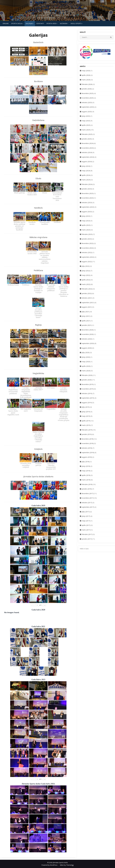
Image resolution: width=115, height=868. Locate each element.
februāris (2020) (87, 375)
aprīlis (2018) (86, 475)
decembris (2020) (88, 330)
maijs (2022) (86, 275)
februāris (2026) (87, 84)
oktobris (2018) (87, 448)
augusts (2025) (87, 112)
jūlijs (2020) (86, 352)
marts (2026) (86, 80)
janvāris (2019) (87, 434)
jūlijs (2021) (86, 312)
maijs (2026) (86, 71)
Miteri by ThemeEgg (67, 865)
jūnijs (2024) (86, 166)
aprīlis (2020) (86, 366)
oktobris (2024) (87, 152)
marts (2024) (86, 180)
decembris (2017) (88, 493)
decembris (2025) (88, 93)
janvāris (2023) (87, 239)
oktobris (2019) (87, 393)
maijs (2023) (86, 221)
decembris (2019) (88, 384)
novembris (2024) (88, 148)
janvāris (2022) (87, 293)
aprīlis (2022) (86, 280)
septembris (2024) (88, 157)
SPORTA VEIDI (51, 23)
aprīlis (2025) (86, 125)
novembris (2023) (88, 198)
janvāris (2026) (87, 89)
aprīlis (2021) (86, 321)
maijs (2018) (86, 471)
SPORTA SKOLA (17, 23)
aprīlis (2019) (86, 421)
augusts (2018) (87, 457)
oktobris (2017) (87, 503)
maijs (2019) (86, 416)
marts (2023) (86, 230)
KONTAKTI (40, 23)
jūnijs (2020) (86, 357)
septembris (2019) (88, 398)
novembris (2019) (88, 389)
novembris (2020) (88, 334)
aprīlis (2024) (86, 175)
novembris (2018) (88, 443)
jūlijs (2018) (86, 462)
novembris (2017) (88, 498)
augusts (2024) (87, 162)
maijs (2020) (86, 362)
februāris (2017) (87, 534)
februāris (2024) (87, 184)
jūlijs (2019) (86, 407)
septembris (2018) (88, 452)
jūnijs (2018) (86, 466)
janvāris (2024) (87, 189)
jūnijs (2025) (86, 116)
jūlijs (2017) (86, 512)
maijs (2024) (86, 171)
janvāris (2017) (87, 539)
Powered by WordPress (49, 865)
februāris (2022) (87, 289)
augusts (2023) (87, 212)
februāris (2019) (87, 430)
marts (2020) (86, 371)
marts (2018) (86, 480)
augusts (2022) (87, 262)
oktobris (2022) (87, 252)
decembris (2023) (88, 193)
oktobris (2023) (87, 202)
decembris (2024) (88, 143)
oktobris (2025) (87, 102)
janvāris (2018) (87, 489)
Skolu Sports (76, 23)
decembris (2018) (88, 439)
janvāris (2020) (87, 380)
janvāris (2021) (87, 325)
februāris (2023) (87, 234)
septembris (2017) (88, 507)
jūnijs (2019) (86, 412)
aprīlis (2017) (86, 525)
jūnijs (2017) (86, 516)
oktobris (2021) (87, 298)
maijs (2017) (86, 521)
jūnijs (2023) (86, 216)
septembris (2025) (88, 107)
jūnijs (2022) (86, 271)
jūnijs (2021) (86, 316)
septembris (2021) (88, 303)
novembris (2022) (88, 248)
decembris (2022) (88, 243)
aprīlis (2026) (86, 75)
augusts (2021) (87, 307)
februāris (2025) (87, 134)
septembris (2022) (88, 257)
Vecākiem (63, 23)
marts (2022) (86, 284)
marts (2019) (86, 425)
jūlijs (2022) (86, 266)
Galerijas (29, 23)
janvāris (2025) (87, 139)
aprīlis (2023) (86, 225)
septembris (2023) (88, 207)
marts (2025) (86, 130)
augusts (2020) (87, 348)
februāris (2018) (87, 484)
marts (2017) (86, 530)
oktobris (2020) (87, 339)
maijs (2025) (86, 121)
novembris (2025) (88, 98)
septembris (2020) (88, 343)
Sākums (6, 23)
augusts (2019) (87, 403)
